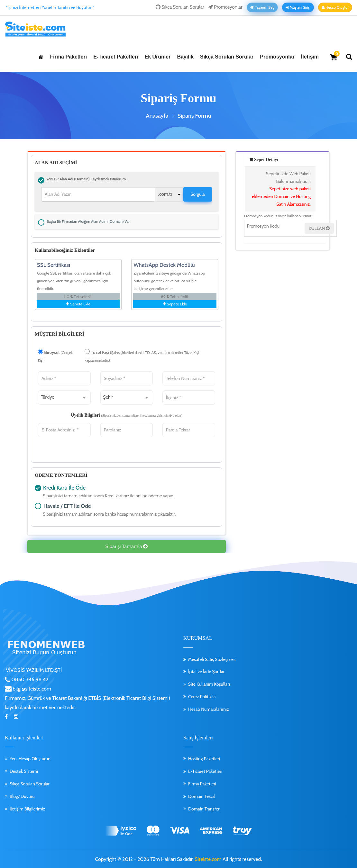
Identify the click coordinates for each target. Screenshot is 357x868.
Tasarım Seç (262, 7)
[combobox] (64, 396)
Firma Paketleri (68, 57)
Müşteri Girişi (298, 7)
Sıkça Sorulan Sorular (180, 7)
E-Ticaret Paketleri (116, 57)
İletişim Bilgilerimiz (27, 807)
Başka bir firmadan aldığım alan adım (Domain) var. (41, 221)
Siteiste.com (208, 858)
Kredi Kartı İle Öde (38, 486)
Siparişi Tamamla (127, 545)
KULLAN (319, 228)
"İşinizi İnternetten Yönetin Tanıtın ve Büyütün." (50, 7)
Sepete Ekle (78, 302)
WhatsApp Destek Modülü (164, 263)
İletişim (310, 57)
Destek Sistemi (24, 770)
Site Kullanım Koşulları (209, 683)
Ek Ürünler (157, 57)
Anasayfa (157, 116)
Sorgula (198, 193)
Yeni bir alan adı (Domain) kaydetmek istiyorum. (41, 179)
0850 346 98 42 (29, 678)
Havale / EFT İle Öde (38, 504)
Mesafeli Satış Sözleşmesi (212, 657)
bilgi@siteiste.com (31, 687)
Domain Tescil (201, 795)
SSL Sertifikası (54, 263)
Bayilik (185, 57)
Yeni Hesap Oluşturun (30, 757)
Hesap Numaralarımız (209, 708)
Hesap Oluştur (335, 7)
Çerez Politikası (202, 695)
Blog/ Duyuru (22, 795)
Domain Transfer (204, 807)
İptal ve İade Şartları (207, 670)
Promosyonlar (225, 7)
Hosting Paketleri (204, 757)
